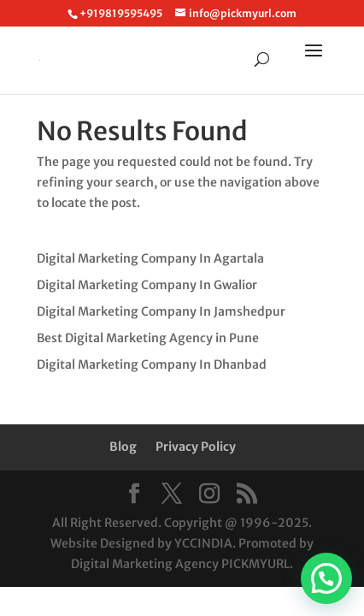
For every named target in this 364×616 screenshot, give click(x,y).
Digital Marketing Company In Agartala (150, 258)
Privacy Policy (196, 447)
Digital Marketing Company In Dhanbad (152, 364)
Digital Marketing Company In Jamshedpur (161, 311)
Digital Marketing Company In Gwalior (147, 285)
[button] (326, 578)
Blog (123, 447)
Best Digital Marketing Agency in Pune (148, 338)
